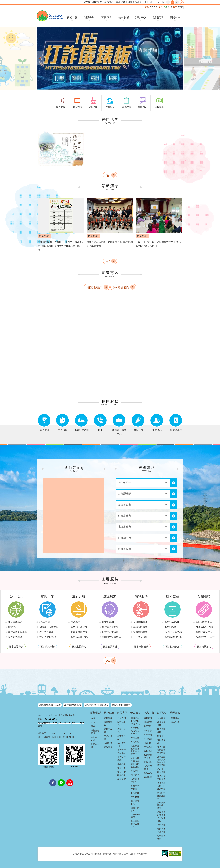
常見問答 (135, 771)
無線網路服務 (140, 627)
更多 (108, 176)
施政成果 (148, 773)
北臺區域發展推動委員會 (81, 632)
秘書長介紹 (122, 737)
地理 (93, 718)
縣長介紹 (122, 718)
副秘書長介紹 (122, 744)
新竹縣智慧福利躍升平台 (135, 731)
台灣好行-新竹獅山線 (175, 632)
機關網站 (175, 17)
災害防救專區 (15, 637)
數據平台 (13, 627)
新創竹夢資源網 (135, 787)
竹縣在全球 (95, 746)
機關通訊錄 (108, 724)
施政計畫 (122, 768)
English (160, 2)
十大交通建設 (122, 758)
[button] (110, 58)
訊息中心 (141, 17)
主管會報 (148, 747)
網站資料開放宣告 (121, 705)
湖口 (175, 7)
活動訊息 (148, 735)
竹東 (180, 7)
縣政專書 (108, 747)
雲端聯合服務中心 (49, 627)
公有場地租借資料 (161, 771)
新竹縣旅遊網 (172, 622)
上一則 (41, 58)
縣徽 (93, 726)
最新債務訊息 (135, 2)
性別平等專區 (148, 768)
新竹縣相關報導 (121, 288)
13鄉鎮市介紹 (95, 739)
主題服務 (135, 797)
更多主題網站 (79, 647)
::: (38, 1)
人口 (93, 722)
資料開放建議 (161, 837)
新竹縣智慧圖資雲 (161, 778)
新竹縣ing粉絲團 (73, 705)
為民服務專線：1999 (50, 705)
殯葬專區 (75, 622)
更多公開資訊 (16, 647)
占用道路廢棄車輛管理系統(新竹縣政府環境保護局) (50, 632)
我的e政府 (45, 622)
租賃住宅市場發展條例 (112, 632)
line (61, 779)
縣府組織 (108, 718)
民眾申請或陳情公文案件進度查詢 (135, 750)
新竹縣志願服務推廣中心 (81, 637)
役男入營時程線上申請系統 (50, 637)
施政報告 (122, 764)
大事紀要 (108, 743)
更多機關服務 (141, 647)
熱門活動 (148, 726)
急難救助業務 (140, 632)
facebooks (53, 779)
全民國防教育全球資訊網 (206, 622)
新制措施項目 (161, 742)
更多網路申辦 (47, 647)
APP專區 (135, 775)
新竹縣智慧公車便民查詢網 (175, 627)
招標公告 (148, 762)
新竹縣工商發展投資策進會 (81, 627)
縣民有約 (135, 742)
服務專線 (135, 793)
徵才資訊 (148, 739)
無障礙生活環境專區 (112, 637)
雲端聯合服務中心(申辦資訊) (135, 721)
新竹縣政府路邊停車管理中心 (175, 637)
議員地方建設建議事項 (161, 796)
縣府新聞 (148, 718)
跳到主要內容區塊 (2, 2)
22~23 (154, 7)
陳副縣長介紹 (122, 724)
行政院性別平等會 (205, 637)
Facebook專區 (135, 816)
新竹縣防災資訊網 (17, 632)
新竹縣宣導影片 (95, 288)
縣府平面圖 (108, 731)
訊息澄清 (148, 722)
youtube (70, 779)
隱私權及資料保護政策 (97, 705)
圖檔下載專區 (135, 809)
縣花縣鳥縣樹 (95, 732)
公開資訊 (158, 17)
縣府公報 (148, 751)
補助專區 (161, 825)
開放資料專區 (15, 622)
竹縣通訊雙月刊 (148, 757)
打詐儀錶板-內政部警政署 (206, 627)
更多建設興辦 (110, 647)
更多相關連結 (204, 647)
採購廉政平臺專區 (161, 830)
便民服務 (124, 17)
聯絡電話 (175, 722)
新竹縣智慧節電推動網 (112, 627)
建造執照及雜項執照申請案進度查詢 (135, 762)
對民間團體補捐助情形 (161, 805)
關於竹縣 (72, 17)
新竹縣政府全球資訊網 (50, 16)
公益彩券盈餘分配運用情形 (161, 786)
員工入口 (149, 2)
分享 (182, 2)
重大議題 (161, 718)
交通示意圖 (108, 737)
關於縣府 (89, 17)
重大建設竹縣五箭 (122, 751)
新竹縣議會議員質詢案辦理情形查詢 (161, 761)
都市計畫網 (108, 622)
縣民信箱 (135, 738)
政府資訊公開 (161, 724)
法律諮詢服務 (140, 622)
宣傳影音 (148, 777)
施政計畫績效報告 (122, 773)
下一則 (180, 58)
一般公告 (148, 730)
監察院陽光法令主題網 (206, 632)
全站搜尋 (109, 2)
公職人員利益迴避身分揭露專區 (161, 816)
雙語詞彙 (121, 2)
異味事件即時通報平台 (135, 824)
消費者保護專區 (135, 780)
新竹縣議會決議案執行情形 (161, 750)
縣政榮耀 (122, 779)
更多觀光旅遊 (173, 647)
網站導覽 (97, 2)
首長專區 (106, 17)
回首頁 (87, 2)
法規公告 (148, 743)
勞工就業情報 (140, 637)
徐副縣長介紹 (122, 731)
